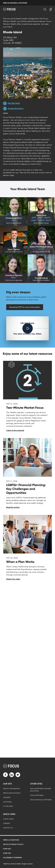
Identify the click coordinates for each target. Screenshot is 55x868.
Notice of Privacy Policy (13, 844)
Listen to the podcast (15, 430)
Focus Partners (37, 795)
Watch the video (13, 579)
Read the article (13, 507)
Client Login (8, 819)
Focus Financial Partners (41, 800)
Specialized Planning (12, 793)
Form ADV (7, 849)
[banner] (12, 9)
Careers (6, 823)
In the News (8, 806)
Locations (7, 802)
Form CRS (7, 853)
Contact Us (8, 828)
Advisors (7, 797)
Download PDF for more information (25, 307)
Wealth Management (12, 789)
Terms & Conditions (11, 840)
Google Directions (16, 109)
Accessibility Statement (12, 858)
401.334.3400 (14, 103)
